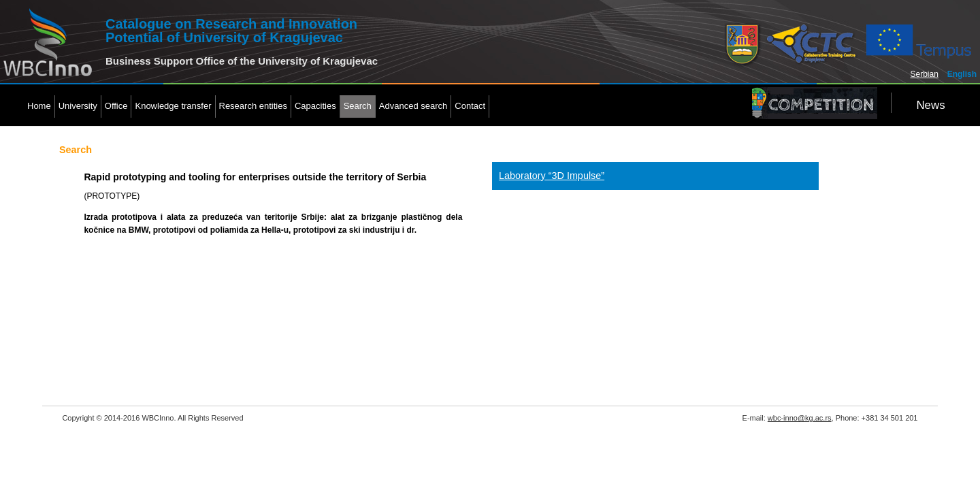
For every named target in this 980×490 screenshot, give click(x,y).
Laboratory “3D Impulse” (552, 176)
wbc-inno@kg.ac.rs (800, 418)
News (930, 105)
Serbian (925, 74)
